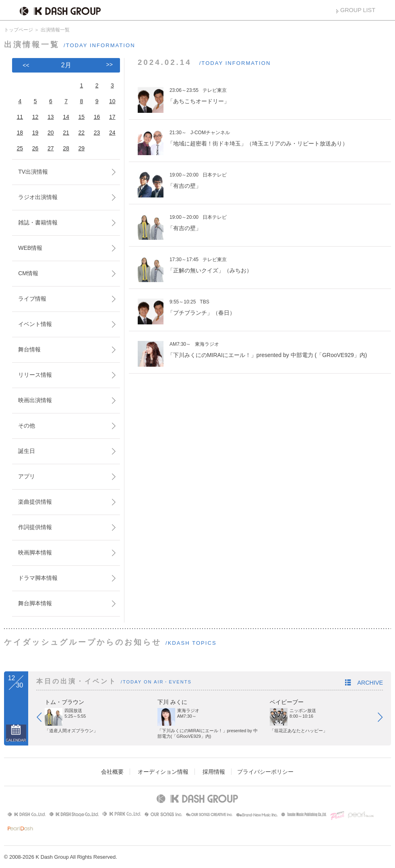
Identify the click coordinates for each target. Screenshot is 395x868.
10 (112, 101)
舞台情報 (29, 349)
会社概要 (112, 772)
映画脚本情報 (35, 552)
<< (26, 65)
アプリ (27, 476)
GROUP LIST (358, 10)
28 (66, 148)
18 (20, 133)
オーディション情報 (163, 772)
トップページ (19, 30)
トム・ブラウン (64, 702)
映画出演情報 (35, 400)
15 (82, 117)
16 (97, 117)
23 (97, 133)
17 (112, 117)
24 (112, 133)
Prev (43, 719)
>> (110, 64)
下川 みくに (172, 702)
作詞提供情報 (35, 527)
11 (20, 117)
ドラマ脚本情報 (38, 578)
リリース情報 (35, 375)
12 (35, 117)
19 (35, 133)
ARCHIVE (370, 683)
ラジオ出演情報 (38, 197)
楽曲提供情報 (35, 502)
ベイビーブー (287, 702)
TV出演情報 (33, 172)
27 (51, 148)
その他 (27, 426)
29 (82, 148)
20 (51, 133)
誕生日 (27, 451)
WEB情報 (30, 248)
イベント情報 (35, 324)
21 (66, 133)
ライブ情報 (32, 299)
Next (384, 719)
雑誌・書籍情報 (38, 222)
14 (66, 117)
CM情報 (28, 273)
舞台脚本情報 (35, 603)
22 (82, 133)
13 (51, 117)
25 (20, 148)
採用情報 (214, 772)
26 (35, 148)
